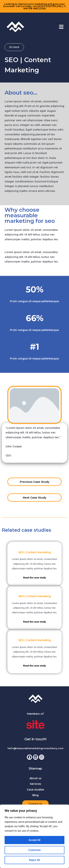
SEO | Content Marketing (35, 552)
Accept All (35, 840)
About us (36, 778)
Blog (36, 795)
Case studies (36, 790)
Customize (34, 850)
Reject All (34, 860)
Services (36, 784)
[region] (34, 836)
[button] (61, 27)
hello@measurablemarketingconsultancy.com (35, 748)
